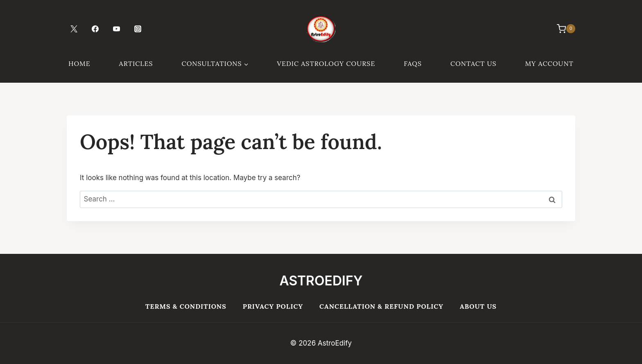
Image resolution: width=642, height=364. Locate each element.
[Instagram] (138, 29)
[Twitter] (74, 29)
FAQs (413, 63)
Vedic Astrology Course (326, 63)
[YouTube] (116, 29)
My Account (549, 63)
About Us (478, 306)
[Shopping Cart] (562, 29)
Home (79, 63)
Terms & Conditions (186, 306)
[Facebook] (95, 29)
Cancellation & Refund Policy (381, 306)
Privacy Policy (273, 306)
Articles (136, 63)
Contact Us (473, 63)
